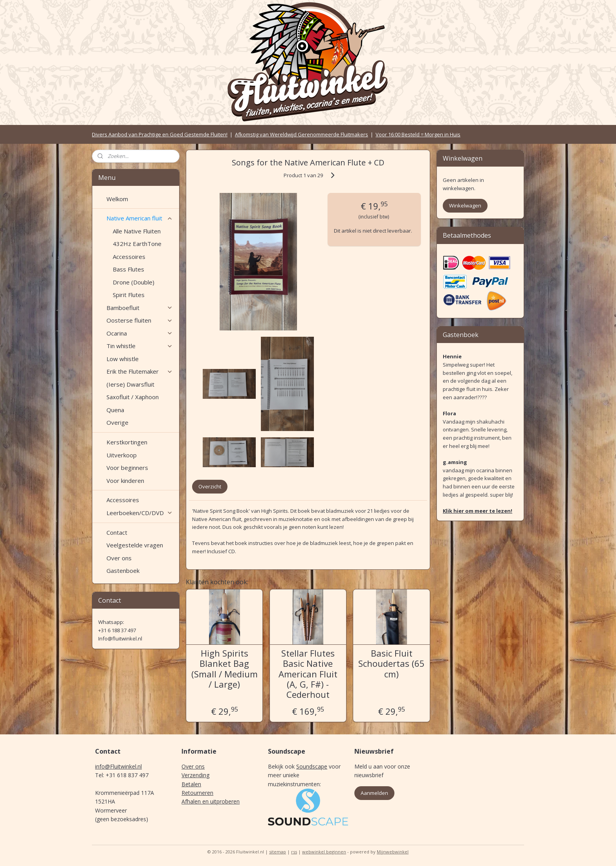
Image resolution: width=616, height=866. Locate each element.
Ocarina (140, 333)
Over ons (119, 558)
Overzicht (210, 486)
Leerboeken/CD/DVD (140, 513)
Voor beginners (127, 468)
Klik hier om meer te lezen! (478, 511)
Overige (117, 422)
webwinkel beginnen (324, 852)
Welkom (117, 199)
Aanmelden (374, 793)
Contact (117, 532)
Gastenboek (123, 571)
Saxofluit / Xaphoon (133, 397)
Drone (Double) (134, 282)
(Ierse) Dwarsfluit (130, 384)
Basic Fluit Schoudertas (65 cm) (391, 663)
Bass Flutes (128, 269)
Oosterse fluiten (140, 320)
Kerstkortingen (127, 442)
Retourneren (197, 793)
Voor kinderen (125, 481)
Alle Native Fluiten (137, 231)
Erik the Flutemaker (140, 371)
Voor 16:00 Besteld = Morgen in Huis (418, 134)
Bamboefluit (140, 308)
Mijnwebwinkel (393, 852)
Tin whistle (140, 346)
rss (294, 852)
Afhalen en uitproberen (211, 801)
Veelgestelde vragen (135, 545)
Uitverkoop (122, 455)
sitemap (278, 852)
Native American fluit (140, 218)
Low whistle (123, 359)
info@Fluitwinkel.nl (118, 766)
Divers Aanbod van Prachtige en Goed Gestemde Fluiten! (160, 134)
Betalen (191, 784)
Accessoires (129, 257)
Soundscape (312, 766)
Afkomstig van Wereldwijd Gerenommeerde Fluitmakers (302, 134)
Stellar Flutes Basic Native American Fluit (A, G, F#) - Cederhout (308, 674)
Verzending (195, 775)
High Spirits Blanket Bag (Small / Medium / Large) (225, 669)
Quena (115, 410)
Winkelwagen (465, 205)
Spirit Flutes (129, 295)
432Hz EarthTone (137, 244)
